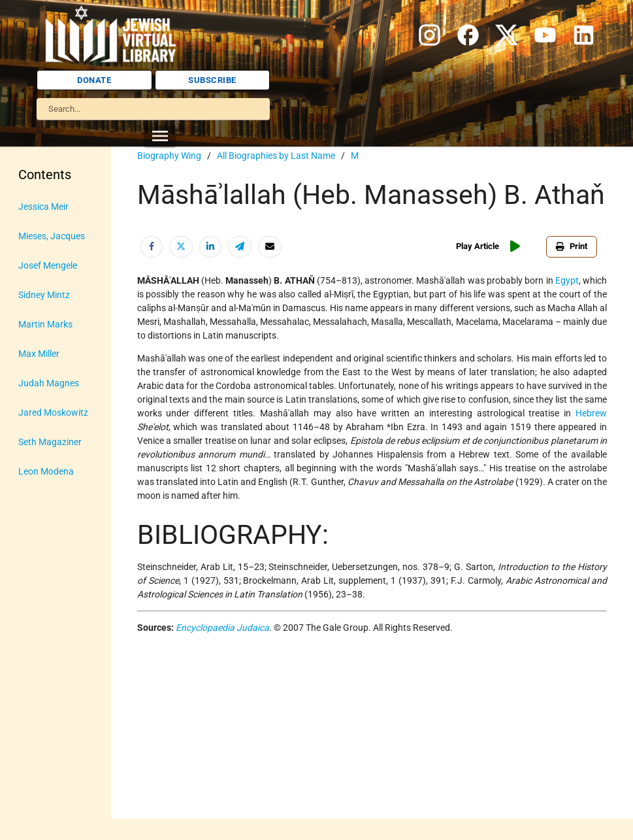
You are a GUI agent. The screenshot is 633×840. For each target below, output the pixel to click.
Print (572, 246)
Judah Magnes (49, 383)
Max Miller (39, 354)
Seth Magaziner (50, 442)
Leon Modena (46, 471)
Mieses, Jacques (52, 236)
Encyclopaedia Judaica (222, 628)
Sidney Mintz (44, 295)
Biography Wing (169, 156)
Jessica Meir (43, 207)
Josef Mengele (48, 265)
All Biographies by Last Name (276, 156)
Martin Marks (45, 324)
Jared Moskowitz (53, 412)
